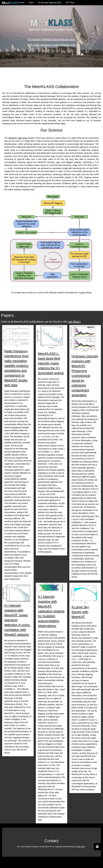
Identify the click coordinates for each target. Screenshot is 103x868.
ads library (74, 322)
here (63, 123)
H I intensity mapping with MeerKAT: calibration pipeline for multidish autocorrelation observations (51, 611)
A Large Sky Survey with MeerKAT (80, 612)
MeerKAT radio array (18, 138)
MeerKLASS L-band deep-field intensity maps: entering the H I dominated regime (51, 363)
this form (81, 847)
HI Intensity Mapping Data (50, 2)
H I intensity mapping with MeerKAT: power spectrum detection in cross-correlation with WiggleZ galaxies (17, 620)
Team (31, 2)
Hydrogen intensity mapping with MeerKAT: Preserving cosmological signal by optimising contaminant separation (85, 376)
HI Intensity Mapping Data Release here (52, 39)
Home (13, 3)
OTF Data (70, 2)
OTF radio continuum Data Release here (51, 45)
